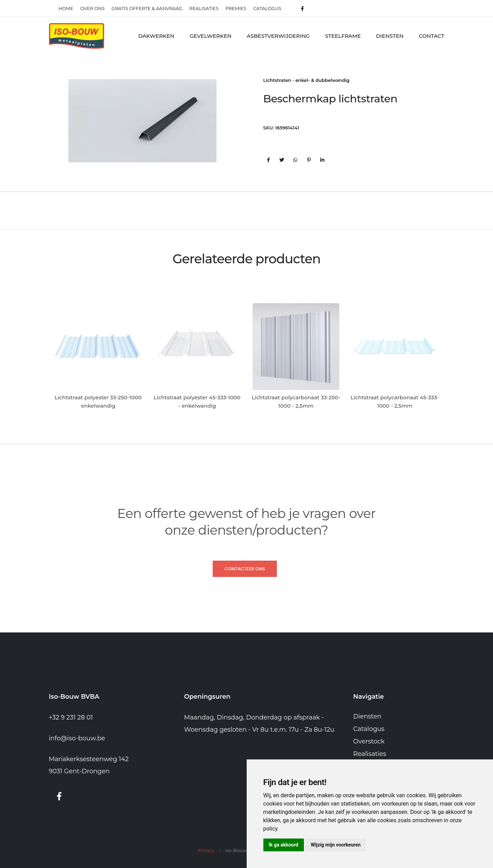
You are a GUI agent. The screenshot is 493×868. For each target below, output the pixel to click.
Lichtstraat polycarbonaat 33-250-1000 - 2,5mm (296, 402)
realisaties (204, 8)
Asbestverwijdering (278, 36)
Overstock (369, 741)
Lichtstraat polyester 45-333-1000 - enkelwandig (197, 402)
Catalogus (267, 8)
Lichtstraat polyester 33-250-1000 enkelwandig (98, 402)
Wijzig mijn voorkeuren (336, 845)
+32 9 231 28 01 (71, 717)
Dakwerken (156, 36)
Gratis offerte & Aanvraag (147, 8)
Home (66, 8)
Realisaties (370, 754)
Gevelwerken (210, 36)
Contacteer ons (245, 569)
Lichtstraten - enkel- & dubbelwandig (307, 80)
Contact (431, 36)
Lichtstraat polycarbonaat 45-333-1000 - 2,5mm (395, 402)
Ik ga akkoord (284, 845)
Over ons (92, 8)
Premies (236, 8)
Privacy (206, 850)
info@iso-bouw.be (77, 738)
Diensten (390, 36)
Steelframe (343, 36)
